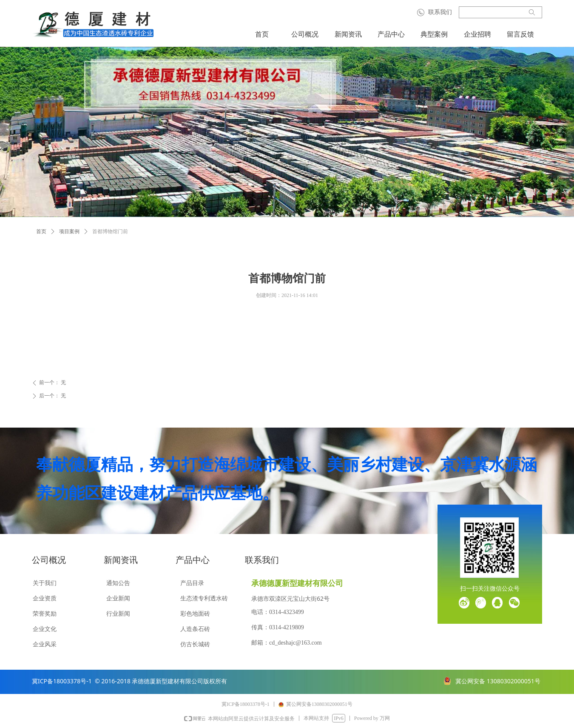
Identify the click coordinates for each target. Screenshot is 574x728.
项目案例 (69, 231)
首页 (41, 231)
